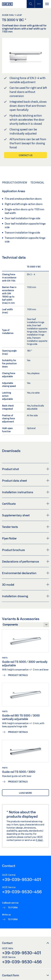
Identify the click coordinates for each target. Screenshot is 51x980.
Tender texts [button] (26, 527)
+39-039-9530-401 (22, 879)
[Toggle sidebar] (39, 4)
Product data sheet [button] (26, 481)
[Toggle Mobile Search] (31, 4)
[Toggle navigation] (47, 4)
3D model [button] (26, 585)
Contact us (26, 155)
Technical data (41, 182)
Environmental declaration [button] (26, 573)
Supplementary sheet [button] (26, 515)
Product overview (15, 182)
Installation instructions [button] (26, 492)
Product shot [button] (26, 469)
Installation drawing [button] (26, 596)
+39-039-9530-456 (22, 892)
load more (26, 793)
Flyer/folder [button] (26, 538)
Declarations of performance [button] (26, 561)
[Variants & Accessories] (26, 625)
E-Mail (39, 840)
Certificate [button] (26, 504)
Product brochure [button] (26, 550)
